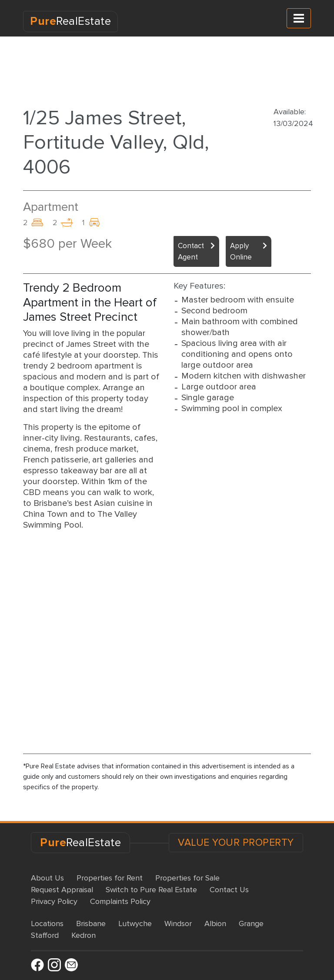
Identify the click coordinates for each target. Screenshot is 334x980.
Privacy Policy (54, 901)
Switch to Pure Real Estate (151, 890)
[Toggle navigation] (299, 18)
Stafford (45, 935)
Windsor (178, 924)
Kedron (83, 935)
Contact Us (229, 890)
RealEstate (70, 21)
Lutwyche (135, 924)
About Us (47, 878)
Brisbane (91, 924)
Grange (251, 924)
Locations (47, 924)
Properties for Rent (110, 878)
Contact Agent (191, 251)
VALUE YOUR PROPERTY (236, 843)
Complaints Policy (120, 901)
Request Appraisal (62, 890)
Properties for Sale (187, 878)
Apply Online (241, 251)
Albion (215, 924)
